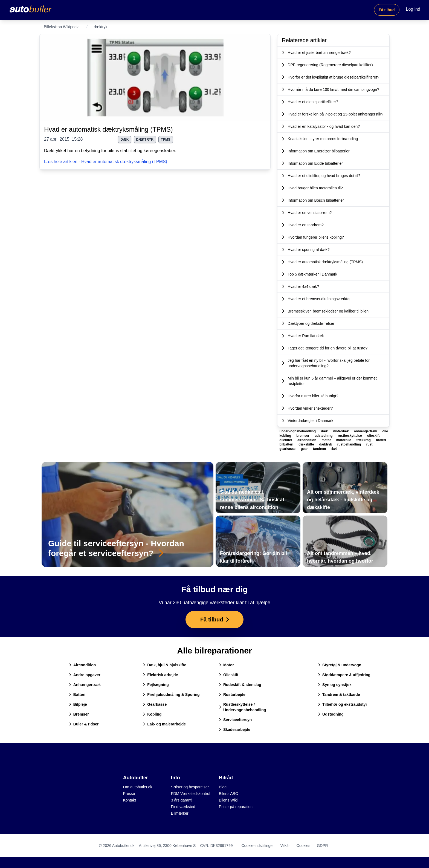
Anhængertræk (85, 685)
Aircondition (82, 665)
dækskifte (307, 444)
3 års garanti (182, 800)
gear (305, 449)
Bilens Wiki (228, 800)
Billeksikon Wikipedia (62, 27)
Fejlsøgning (156, 685)
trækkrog (364, 440)
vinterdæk (341, 431)
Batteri (77, 695)
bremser (303, 436)
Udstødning (331, 714)
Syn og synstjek (335, 685)
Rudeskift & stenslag (240, 685)
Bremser (79, 714)
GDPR (322, 846)
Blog (223, 787)
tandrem (320, 449)
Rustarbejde (232, 695)
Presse (129, 794)
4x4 (334, 449)
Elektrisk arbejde (160, 675)
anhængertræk (366, 431)
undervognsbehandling (298, 431)
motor (327, 440)
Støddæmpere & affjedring (344, 675)
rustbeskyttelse (350, 436)
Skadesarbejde (235, 730)
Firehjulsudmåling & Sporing (171, 695)
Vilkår (285, 846)
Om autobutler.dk (138, 787)
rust (369, 444)
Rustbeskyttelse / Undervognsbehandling (242, 707)
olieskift (373, 436)
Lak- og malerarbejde (164, 724)
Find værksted (183, 807)
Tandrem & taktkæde (339, 695)
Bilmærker (180, 813)
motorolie (344, 440)
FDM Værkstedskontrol (191, 794)
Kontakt (130, 800)
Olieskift (229, 675)
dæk (124, 140)
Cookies (304, 846)
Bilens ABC (228, 794)
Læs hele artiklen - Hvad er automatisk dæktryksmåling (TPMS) (106, 162)
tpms (166, 140)
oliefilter (286, 440)
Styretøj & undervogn (340, 665)
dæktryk (145, 140)
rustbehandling (350, 444)
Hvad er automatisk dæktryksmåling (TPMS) (108, 129)
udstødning (324, 436)
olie (385, 431)
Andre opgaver (85, 675)
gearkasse (288, 449)
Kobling (152, 714)
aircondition (307, 440)
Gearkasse (155, 704)
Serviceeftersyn (235, 720)
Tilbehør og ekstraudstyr (343, 704)
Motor (226, 665)
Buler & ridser (84, 724)
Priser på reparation (236, 807)
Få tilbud (387, 10)
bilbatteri (287, 444)
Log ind (413, 9)
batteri (381, 440)
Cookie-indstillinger (257, 846)
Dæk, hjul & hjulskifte (164, 665)
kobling (286, 436)
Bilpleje (78, 704)
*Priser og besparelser (190, 787)
